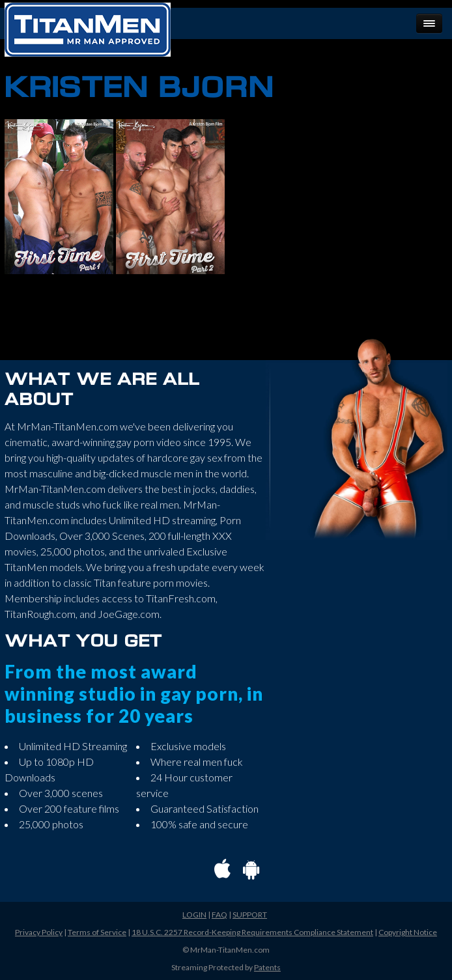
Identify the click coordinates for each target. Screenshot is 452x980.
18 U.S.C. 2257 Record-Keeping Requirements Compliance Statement (252, 932)
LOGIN (194, 915)
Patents (267, 967)
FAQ (219, 915)
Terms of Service (97, 932)
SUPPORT (250, 915)
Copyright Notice (408, 932)
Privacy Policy (39, 932)
